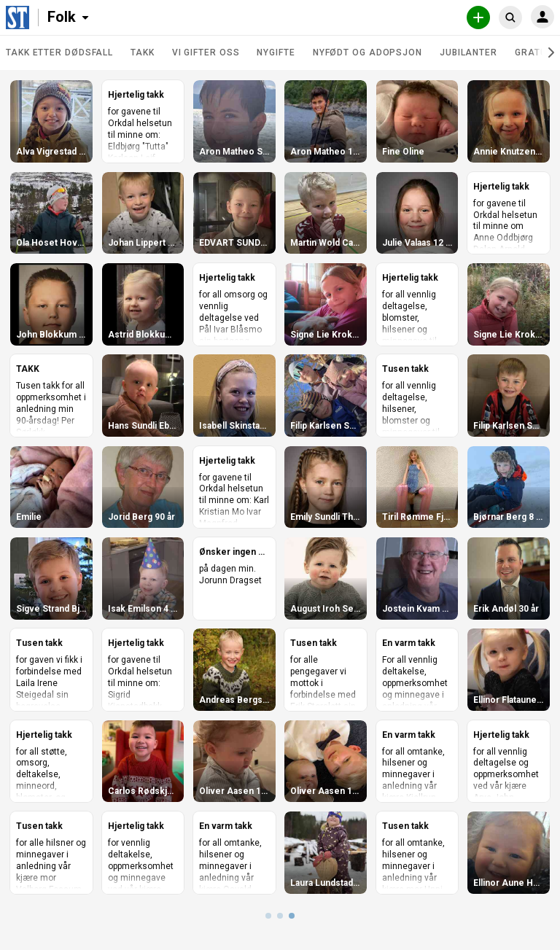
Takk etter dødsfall (59, 52)
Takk (143, 52)
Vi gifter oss (206, 52)
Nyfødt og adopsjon (367, 52)
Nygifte (276, 52)
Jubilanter (468, 52)
